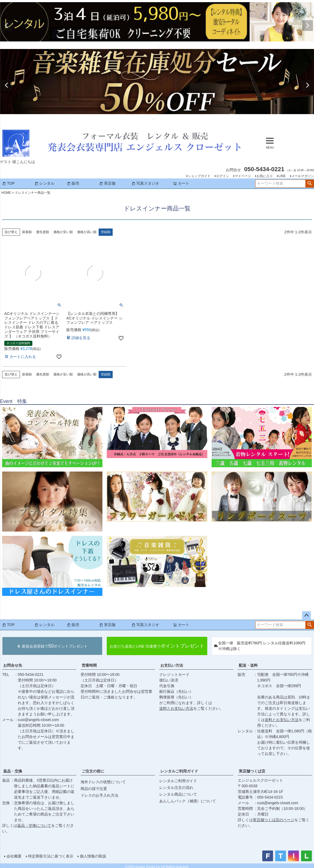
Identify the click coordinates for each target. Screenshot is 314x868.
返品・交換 (13, 771)
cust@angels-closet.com (38, 720)
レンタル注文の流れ (176, 788)
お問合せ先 (13, 665)
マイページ (243, 176)
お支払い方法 (172, 665)
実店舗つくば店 (252, 771)
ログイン (223, 176)
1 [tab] (156, 46)
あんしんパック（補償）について (188, 801)
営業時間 (89, 665)
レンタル (44, 183)
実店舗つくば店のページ (274, 820)
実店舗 (107, 183)
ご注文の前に (93, 771)
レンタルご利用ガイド (179, 771)
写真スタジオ (145, 183)
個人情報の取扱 (93, 856)
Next (308, 26)
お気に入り (265, 176)
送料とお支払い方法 (176, 708)
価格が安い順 (63, 232)
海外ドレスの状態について (103, 782)
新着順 (27, 232)
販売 (73, 183)
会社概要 (14, 856)
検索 (310, 184)
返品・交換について (34, 825)
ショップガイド (199, 176)
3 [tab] (161, 119)
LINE (282, 176)
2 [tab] (159, 46)
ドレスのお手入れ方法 (99, 795)
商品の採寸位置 (94, 789)
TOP (8, 183)
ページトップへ (306, 616)
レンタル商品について (178, 794)
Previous (6, 26)
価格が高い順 (87, 232)
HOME (6, 193)
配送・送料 (248, 665)
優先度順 (43, 232)
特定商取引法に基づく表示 (51, 856)
